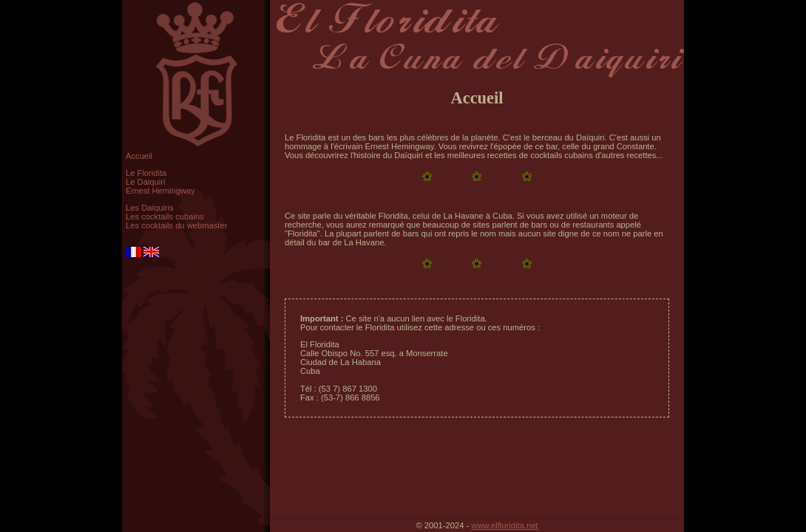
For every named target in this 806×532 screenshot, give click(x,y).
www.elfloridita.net (504, 525)
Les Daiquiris (150, 208)
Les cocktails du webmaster (176, 225)
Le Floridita (146, 173)
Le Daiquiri (145, 182)
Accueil (139, 156)
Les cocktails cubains (165, 216)
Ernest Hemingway (160, 191)
